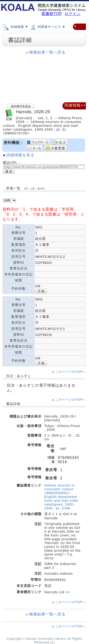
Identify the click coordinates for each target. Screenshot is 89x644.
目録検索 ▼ (15, 27)
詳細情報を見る (20, 155)
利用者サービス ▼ (47, 27)
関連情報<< (75, 105)
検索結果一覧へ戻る (47, 52)
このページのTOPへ (70, 372)
